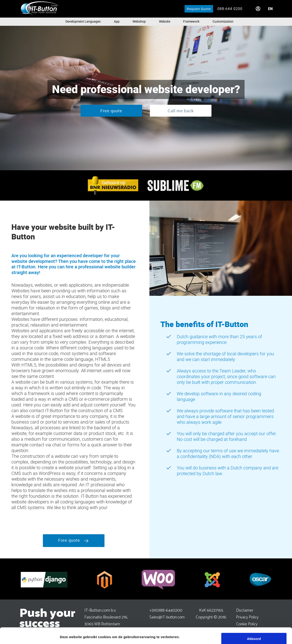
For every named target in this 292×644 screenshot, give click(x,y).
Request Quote (199, 9)
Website (165, 21)
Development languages (83, 21)
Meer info (68, 635)
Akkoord (254, 623)
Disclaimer (245, 610)
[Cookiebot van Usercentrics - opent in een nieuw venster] (30, 635)
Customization (223, 21)
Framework (191, 21)
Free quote (111, 111)
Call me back (181, 111)
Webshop (139, 21)
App (117, 21)
